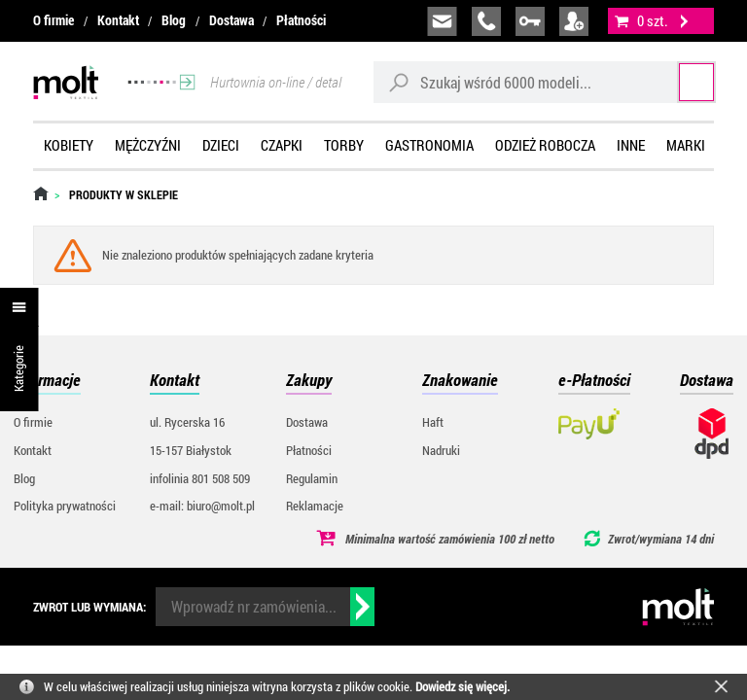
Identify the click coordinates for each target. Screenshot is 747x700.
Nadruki (441, 450)
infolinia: (486, 21)
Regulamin (312, 478)
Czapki (282, 145)
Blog (174, 20)
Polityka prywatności (65, 506)
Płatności (301, 20)
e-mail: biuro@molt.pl (202, 506)
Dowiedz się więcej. (462, 686)
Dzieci (221, 145)
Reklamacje (315, 506)
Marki (686, 145)
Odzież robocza (545, 145)
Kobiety (69, 145)
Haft (433, 422)
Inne (631, 145)
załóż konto (574, 21)
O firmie (53, 20)
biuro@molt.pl (442, 21)
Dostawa (231, 20)
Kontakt (118, 20)
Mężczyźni (148, 145)
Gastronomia (429, 145)
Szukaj (677, 82)
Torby (344, 145)
